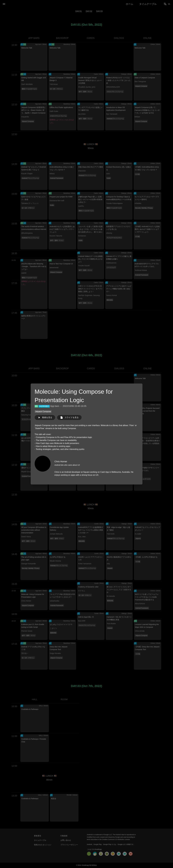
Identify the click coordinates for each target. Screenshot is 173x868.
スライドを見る (69, 418)
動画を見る (45, 418)
